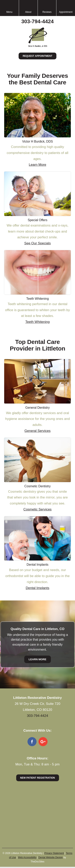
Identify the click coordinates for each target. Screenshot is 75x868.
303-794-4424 (38, 21)
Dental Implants (37, 588)
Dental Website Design (51, 857)
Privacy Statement (54, 853)
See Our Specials (37, 243)
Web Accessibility (27, 857)
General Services (37, 431)
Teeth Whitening (38, 322)
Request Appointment (37, 56)
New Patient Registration (38, 778)
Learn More (37, 165)
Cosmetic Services (37, 509)
